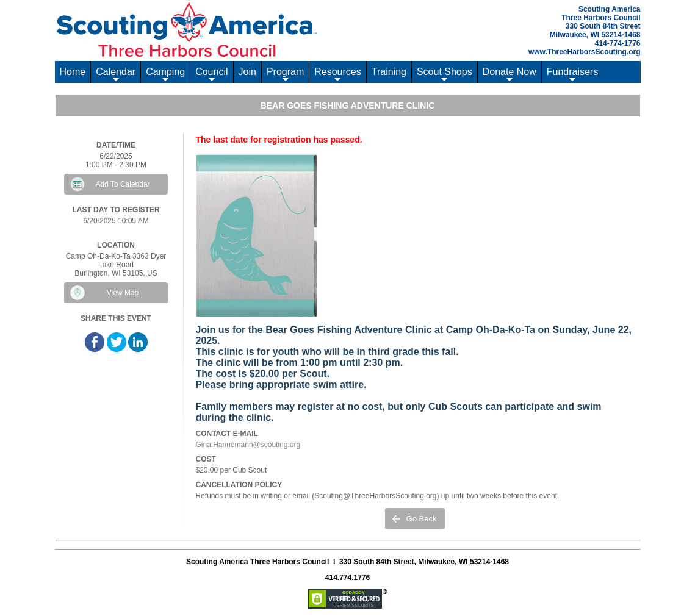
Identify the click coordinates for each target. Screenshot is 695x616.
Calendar (116, 75)
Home (73, 72)
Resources (337, 75)
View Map (123, 293)
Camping (165, 75)
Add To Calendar (122, 184)
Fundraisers (572, 75)
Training (389, 72)
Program (285, 75)
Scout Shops (445, 75)
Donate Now (510, 75)
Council (211, 75)
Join (247, 72)
